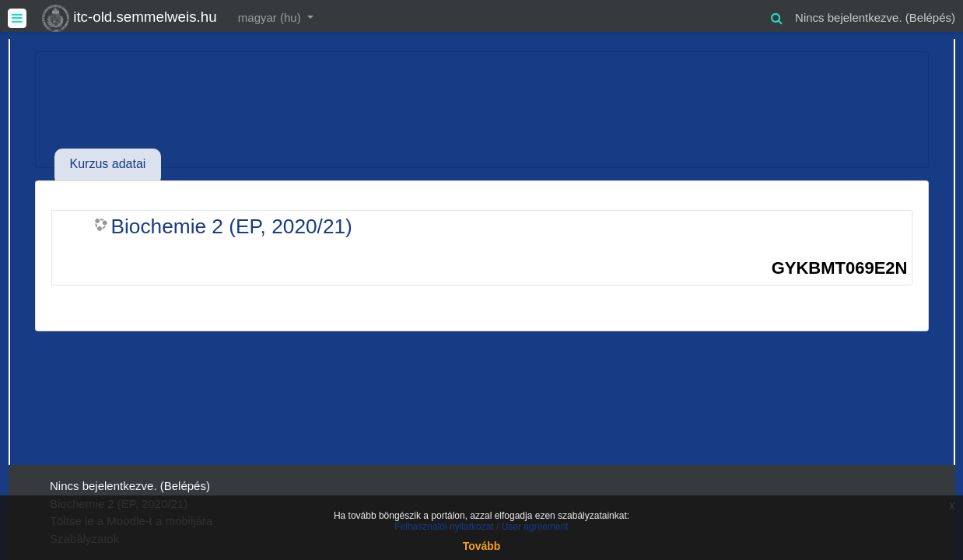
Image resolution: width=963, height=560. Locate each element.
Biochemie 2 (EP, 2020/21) (232, 226)
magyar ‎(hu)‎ (271, 17)
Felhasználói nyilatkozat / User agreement (481, 527)
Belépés (930, 17)
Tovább (482, 546)
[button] (776, 16)
